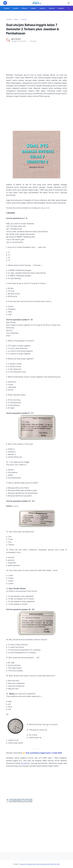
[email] (31, 801)
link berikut (25, 763)
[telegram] (23, 801)
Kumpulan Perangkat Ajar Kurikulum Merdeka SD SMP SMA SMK (40, 864)
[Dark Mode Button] (69, 3)
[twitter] (15, 801)
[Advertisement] (36, 58)
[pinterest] (27, 801)
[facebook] (11, 801)
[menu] (5, 3)
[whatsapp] (19, 801)
